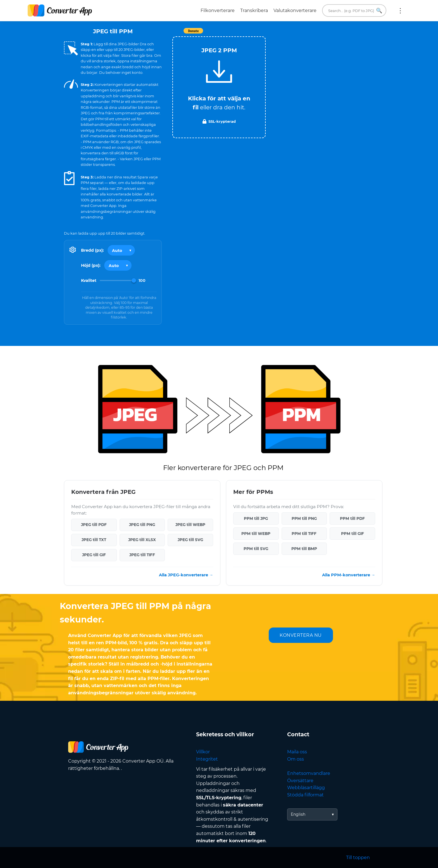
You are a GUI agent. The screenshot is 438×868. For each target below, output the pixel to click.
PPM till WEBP (256, 534)
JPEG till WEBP (190, 525)
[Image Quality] (118, 280)
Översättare (300, 781)
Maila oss (297, 752)
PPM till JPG (256, 518)
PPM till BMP (304, 549)
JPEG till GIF (94, 555)
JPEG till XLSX (142, 540)
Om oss (296, 759)
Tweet (251, 34)
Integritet (207, 759)
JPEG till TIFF (142, 555)
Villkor (203, 752)
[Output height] (118, 265)
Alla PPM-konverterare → (349, 575)
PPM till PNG (304, 518)
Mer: (400, 11)
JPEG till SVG (190, 540)
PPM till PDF (352, 518)
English (298, 814)
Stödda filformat (305, 795)
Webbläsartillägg (306, 788)
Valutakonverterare (295, 10)
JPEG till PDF (94, 525)
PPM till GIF (353, 534)
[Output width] (121, 250)
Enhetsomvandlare (309, 773)
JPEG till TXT (94, 540)
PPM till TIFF (304, 534)
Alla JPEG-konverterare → (186, 575)
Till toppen (358, 858)
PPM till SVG (256, 549)
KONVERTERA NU (301, 635)
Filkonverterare (218, 10)
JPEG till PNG (142, 525)
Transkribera (254, 10)
